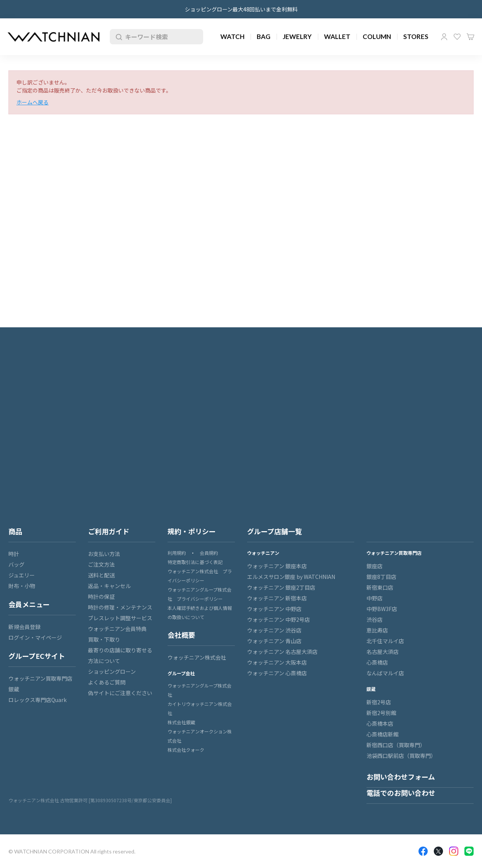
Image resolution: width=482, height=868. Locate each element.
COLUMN (377, 37)
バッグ (16, 564)
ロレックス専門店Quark (37, 700)
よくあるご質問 (107, 682)
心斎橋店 (377, 662)
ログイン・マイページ (35, 637)
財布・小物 (22, 586)
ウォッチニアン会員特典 (117, 629)
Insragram (454, 851)
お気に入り (457, 37)
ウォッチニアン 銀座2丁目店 (281, 587)
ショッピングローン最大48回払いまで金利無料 (241, 9)
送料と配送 (101, 575)
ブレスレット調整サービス (120, 618)
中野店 (375, 598)
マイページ (444, 37)
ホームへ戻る (33, 102)
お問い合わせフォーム (401, 777)
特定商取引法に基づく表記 (195, 562)
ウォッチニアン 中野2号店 (278, 619)
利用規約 (177, 553)
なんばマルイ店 (385, 673)
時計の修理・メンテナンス (120, 607)
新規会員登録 (24, 627)
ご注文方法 (101, 564)
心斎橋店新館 (383, 734)
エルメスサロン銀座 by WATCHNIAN (291, 577)
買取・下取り (104, 639)
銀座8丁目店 (381, 577)
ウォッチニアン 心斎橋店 (277, 673)
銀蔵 (14, 689)
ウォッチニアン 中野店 (274, 609)
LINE (469, 851)
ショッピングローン (112, 671)
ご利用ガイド (109, 531)
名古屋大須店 (383, 652)
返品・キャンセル (109, 586)
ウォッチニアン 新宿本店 (277, 598)
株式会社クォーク (186, 750)
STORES (416, 37)
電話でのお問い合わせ (401, 793)
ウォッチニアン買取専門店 (40, 678)
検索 (117, 37)
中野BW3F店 (382, 609)
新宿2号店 (379, 702)
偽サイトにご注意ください (120, 693)
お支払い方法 (104, 554)
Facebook (423, 851)
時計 (14, 554)
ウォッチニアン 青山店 (274, 641)
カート (471, 37)
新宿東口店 (380, 587)
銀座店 (375, 566)
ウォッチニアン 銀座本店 (277, 566)
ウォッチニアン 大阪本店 (277, 662)
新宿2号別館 (381, 713)
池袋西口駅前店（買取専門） (401, 756)
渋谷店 (375, 619)
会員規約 (209, 553)
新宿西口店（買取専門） (396, 745)
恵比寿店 (377, 630)
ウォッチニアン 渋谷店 (274, 630)
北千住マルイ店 (385, 641)
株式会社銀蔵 (181, 722)
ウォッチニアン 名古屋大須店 (282, 652)
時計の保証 (101, 597)
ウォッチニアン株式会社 (197, 657)
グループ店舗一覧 (274, 531)
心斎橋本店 (380, 723)
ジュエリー (22, 575)
